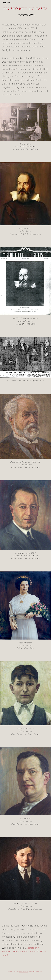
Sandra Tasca (24, 971)
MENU (6, 3)
